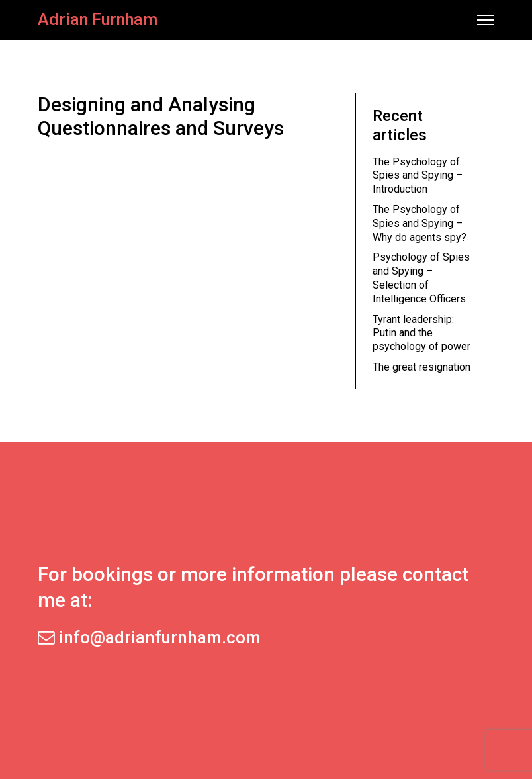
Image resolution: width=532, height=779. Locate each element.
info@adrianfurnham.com (149, 637)
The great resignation (421, 367)
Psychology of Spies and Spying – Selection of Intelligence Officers (421, 278)
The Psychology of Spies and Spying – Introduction (418, 176)
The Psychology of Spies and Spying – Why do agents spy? (420, 223)
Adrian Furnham (98, 20)
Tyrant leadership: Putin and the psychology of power (421, 333)
